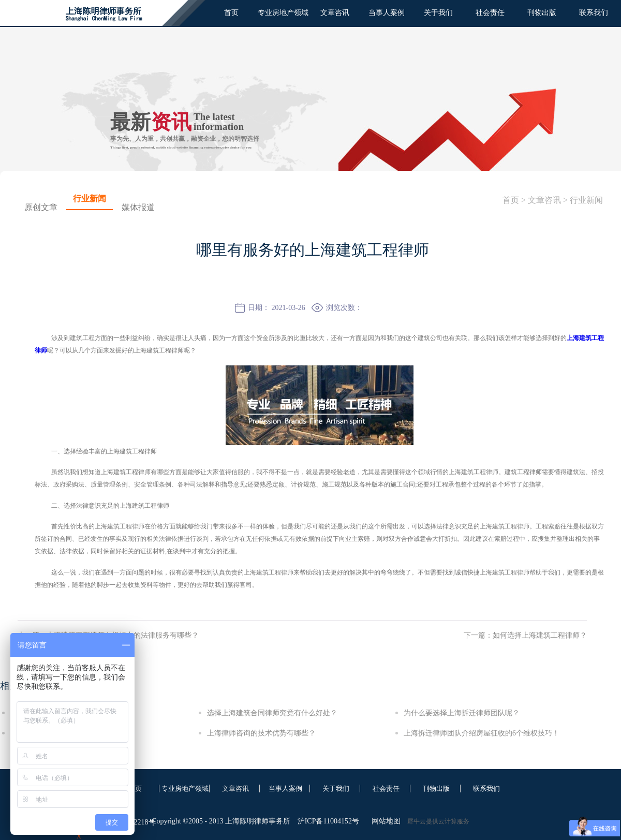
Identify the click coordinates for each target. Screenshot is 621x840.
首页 (231, 13)
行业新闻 (586, 200)
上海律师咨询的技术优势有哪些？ (261, 733)
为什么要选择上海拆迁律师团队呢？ (462, 713)
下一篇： (525, 635)
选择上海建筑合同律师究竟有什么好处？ (272, 713)
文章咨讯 (544, 200)
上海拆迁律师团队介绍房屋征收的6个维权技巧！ (482, 733)
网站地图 (384, 821)
